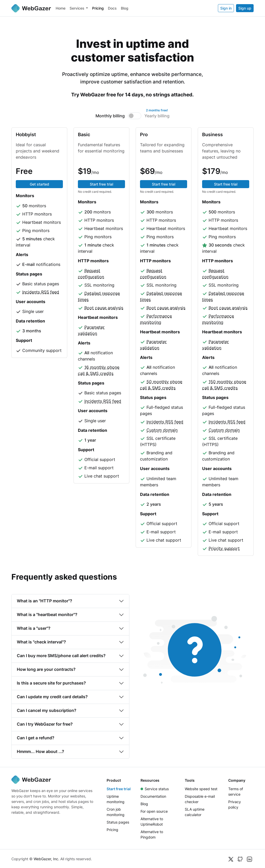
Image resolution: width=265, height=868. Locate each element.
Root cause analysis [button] (104, 308)
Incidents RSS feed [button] (41, 292)
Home (61, 8)
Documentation (153, 796)
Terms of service (236, 792)
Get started (39, 184)
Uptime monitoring (116, 799)
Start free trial (101, 184)
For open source (154, 811)
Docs (112, 8)
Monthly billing (110, 116)
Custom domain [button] (162, 430)
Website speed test (201, 789)
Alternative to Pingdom (152, 834)
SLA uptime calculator (195, 812)
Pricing (98, 8)
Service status (155, 789)
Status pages (118, 822)
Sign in (226, 8)
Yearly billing (157, 116)
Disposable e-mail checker (200, 799)
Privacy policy (235, 804)
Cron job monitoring (116, 812)
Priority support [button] (224, 548)
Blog (125, 8)
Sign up (245, 8)
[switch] (135, 116)
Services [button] (77, 8)
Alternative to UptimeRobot (152, 821)
